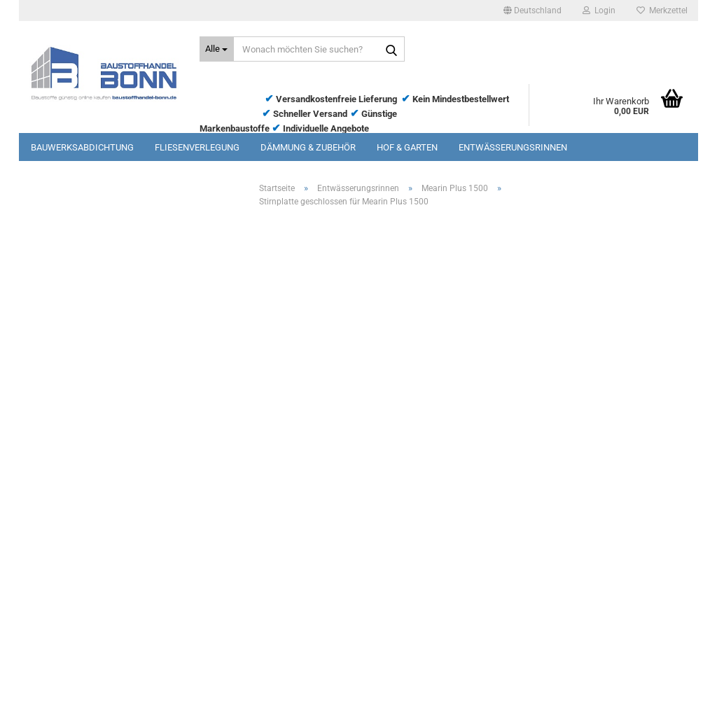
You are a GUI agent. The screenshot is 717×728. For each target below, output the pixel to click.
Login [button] (599, 10)
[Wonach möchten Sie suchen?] (217, 49)
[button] (532, 10)
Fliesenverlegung (197, 147)
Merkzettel (662, 10)
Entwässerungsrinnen (513, 147)
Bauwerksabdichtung (82, 147)
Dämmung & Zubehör (308, 147)
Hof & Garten (407, 147)
